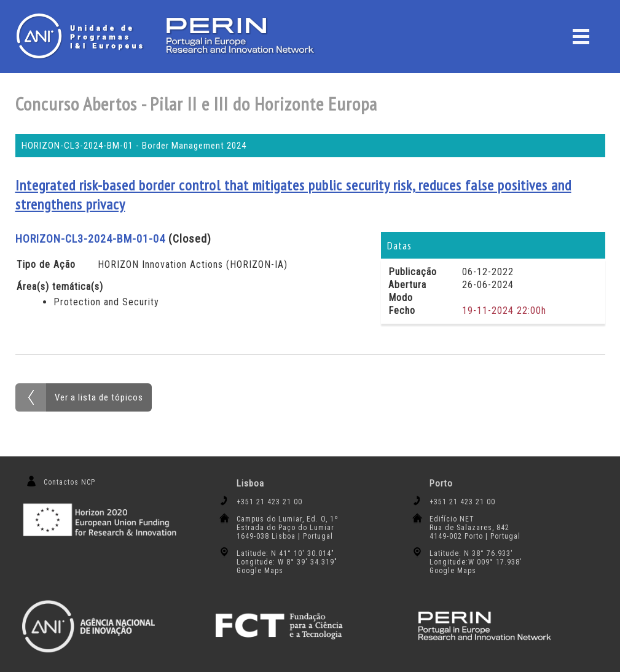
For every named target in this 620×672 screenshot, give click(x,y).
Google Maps (260, 571)
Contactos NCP (69, 482)
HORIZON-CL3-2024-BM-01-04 (90, 239)
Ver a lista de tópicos (99, 397)
